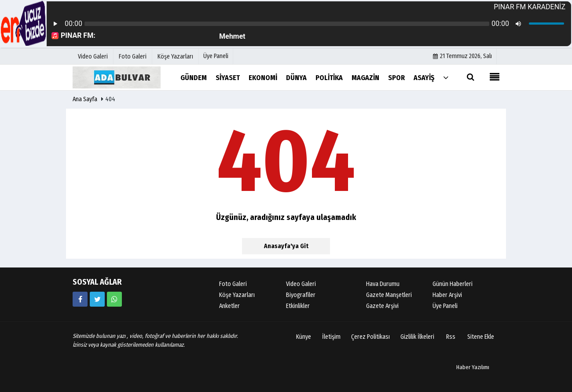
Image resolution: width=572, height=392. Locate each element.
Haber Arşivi (447, 295)
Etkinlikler (298, 306)
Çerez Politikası (370, 337)
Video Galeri (301, 284)
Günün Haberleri (453, 284)
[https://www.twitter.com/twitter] (97, 299)
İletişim (331, 337)
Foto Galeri (233, 284)
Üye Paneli (216, 56)
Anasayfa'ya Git (286, 246)
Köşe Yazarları (237, 295)
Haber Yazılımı (473, 367)
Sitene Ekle (481, 337)
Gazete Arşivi (382, 306)
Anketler (229, 306)
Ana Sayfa (85, 99)
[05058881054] (114, 299)
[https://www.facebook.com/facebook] (80, 299)
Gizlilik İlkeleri (417, 337)
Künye (304, 337)
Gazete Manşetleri (389, 295)
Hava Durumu (383, 284)
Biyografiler (301, 295)
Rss (451, 337)
